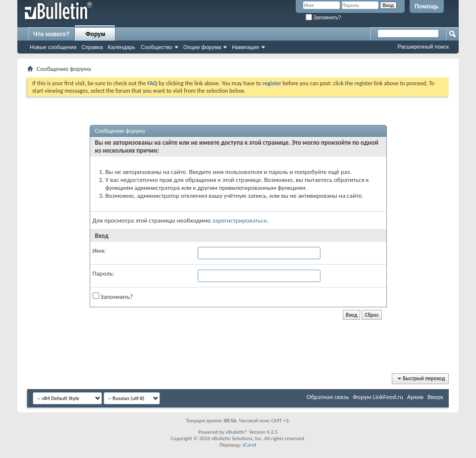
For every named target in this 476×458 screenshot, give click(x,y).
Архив (415, 397)
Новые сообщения (53, 47)
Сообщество (157, 47)
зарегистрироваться (240, 220)
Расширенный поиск (423, 47)
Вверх (435, 397)
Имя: (99, 251)
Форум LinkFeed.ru (378, 397)
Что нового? (51, 34)
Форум (95, 34)
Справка (92, 47)
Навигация (245, 47)
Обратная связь (328, 397)
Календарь (122, 47)
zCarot (249, 445)
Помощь (427, 6)
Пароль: (104, 273)
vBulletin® (237, 432)
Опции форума (202, 47)
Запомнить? (323, 18)
